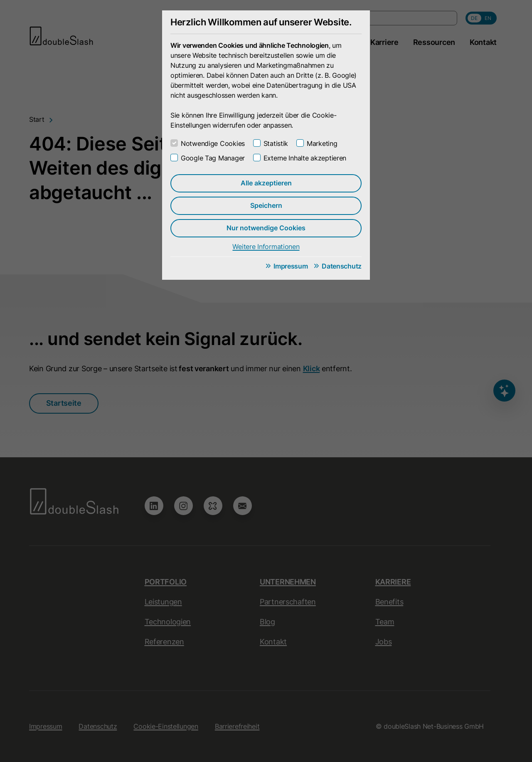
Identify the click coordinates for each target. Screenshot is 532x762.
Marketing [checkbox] (322, 143)
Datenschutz (342, 266)
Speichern (266, 205)
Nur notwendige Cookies (266, 228)
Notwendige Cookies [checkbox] (213, 143)
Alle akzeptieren (266, 183)
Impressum (291, 266)
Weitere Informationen (266, 247)
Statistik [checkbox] (276, 143)
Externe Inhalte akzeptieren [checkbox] (305, 158)
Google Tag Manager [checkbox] (213, 158)
